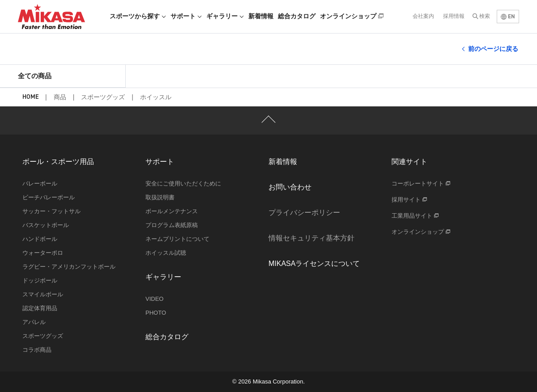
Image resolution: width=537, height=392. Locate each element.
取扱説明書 (160, 197)
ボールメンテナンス (172, 211)
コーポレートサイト (421, 183)
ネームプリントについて (177, 239)
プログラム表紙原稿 (172, 225)
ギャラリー (225, 16)
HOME (30, 97)
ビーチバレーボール (49, 197)
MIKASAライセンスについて (314, 263)
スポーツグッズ (103, 97)
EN (508, 16)
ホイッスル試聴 (166, 253)
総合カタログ (297, 16)
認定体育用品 (40, 308)
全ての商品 (35, 76)
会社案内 (423, 16)
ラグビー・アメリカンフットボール (69, 267)
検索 (485, 16)
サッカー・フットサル (51, 211)
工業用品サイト (415, 216)
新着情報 (261, 16)
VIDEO (154, 299)
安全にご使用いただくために (183, 183)
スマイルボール (43, 294)
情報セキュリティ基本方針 (311, 238)
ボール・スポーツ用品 (58, 162)
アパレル (34, 322)
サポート (186, 16)
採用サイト (409, 200)
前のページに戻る (493, 49)
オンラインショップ (352, 16)
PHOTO (156, 313)
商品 (60, 97)
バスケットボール (46, 225)
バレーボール (40, 183)
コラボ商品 (37, 350)
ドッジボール (40, 280)
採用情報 (454, 16)
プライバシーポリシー (304, 213)
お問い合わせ (290, 187)
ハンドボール (40, 239)
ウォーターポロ (43, 253)
